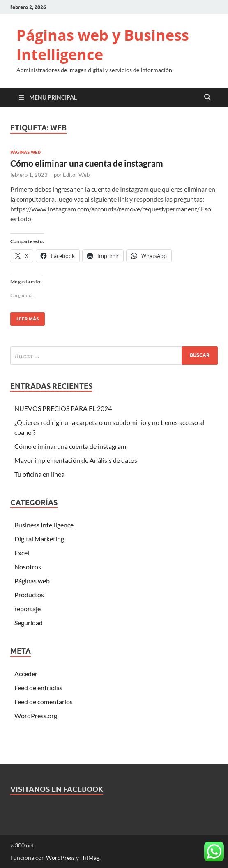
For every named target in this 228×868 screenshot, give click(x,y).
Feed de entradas (38, 688)
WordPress (60, 858)
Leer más (24, 317)
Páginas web (25, 152)
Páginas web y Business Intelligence (103, 45)
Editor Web (76, 175)
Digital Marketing (39, 539)
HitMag (90, 858)
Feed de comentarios (44, 702)
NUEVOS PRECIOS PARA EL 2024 (63, 408)
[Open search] (207, 97)
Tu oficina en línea (39, 474)
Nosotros (28, 567)
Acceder (26, 674)
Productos (29, 595)
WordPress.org (36, 716)
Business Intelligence (44, 525)
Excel (22, 553)
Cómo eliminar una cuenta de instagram (87, 163)
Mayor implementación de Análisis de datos (76, 460)
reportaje (28, 609)
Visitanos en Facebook (57, 789)
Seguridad (29, 623)
